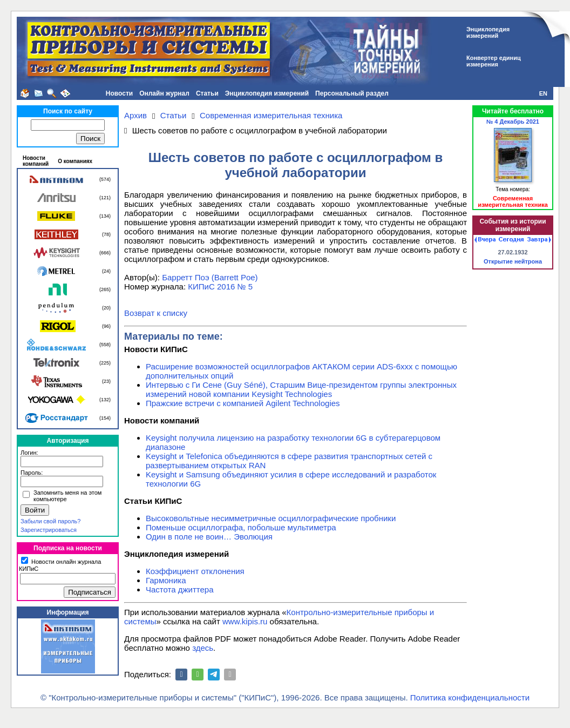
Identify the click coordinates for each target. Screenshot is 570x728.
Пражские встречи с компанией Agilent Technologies (243, 403)
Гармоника (166, 580)
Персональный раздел (352, 93)
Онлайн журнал (164, 93)
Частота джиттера (180, 589)
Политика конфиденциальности (470, 697)
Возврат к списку (156, 313)
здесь (203, 648)
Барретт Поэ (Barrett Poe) (210, 277)
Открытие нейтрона (513, 261)
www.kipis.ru (245, 621)
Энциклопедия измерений (267, 93)
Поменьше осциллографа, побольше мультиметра (241, 527)
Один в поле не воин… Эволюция (209, 537)
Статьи (207, 93)
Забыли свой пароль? (50, 521)
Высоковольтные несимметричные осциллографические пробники (271, 518)
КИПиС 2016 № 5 (220, 287)
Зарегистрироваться (49, 530)
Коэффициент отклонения (195, 571)
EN (543, 93)
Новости (119, 93)
